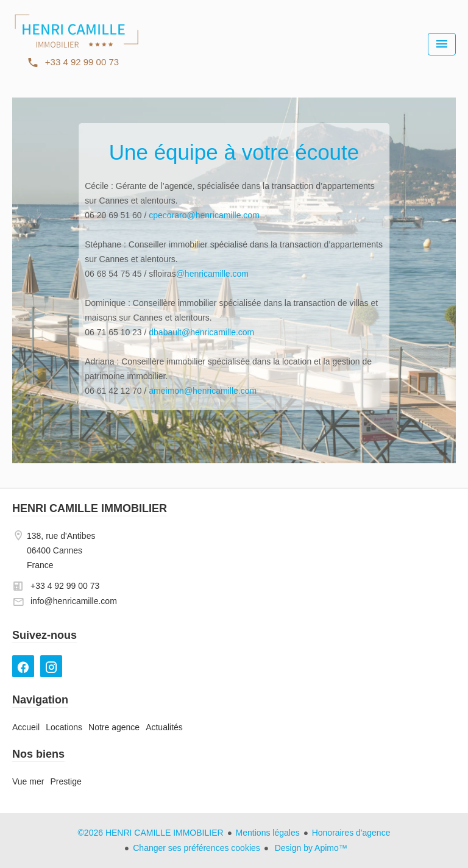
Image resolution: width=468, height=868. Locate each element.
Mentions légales (268, 833)
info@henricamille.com (74, 601)
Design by (310, 848)
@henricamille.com (212, 274)
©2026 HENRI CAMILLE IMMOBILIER (151, 833)
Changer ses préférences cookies (197, 848)
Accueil (76, 43)
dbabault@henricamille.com (201, 332)
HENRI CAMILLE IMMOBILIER (90, 508)
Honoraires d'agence (351, 833)
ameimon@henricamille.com (203, 391)
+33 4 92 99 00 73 (65, 586)
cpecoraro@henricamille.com (204, 215)
